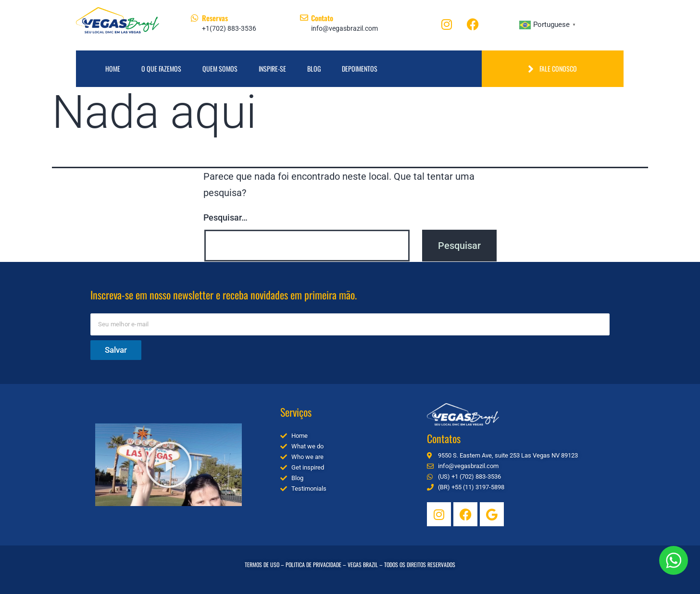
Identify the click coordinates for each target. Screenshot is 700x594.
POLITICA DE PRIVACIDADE (313, 564)
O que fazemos (161, 68)
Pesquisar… (225, 217)
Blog (314, 68)
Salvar (116, 350)
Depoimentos (360, 68)
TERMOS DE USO (262, 564)
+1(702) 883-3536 (229, 28)
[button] (169, 465)
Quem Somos (220, 68)
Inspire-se (272, 68)
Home (113, 68)
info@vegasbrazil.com (344, 28)
